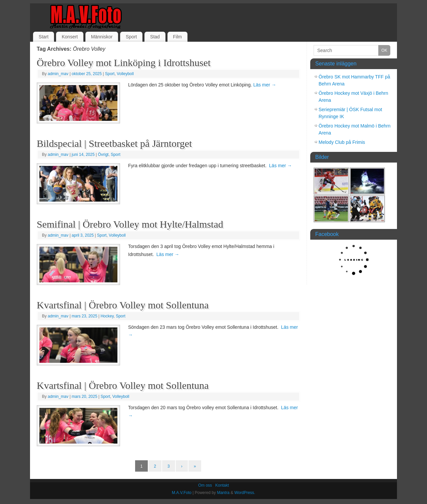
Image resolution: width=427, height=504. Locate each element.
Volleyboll (125, 74)
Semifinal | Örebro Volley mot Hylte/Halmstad (130, 224)
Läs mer (265, 85)
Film (177, 37)
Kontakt (222, 485)
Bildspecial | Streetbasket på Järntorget (114, 143)
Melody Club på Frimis (342, 142)
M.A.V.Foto (182, 493)
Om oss (205, 485)
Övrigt (103, 155)
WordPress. (245, 493)
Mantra (223, 493)
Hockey (107, 316)
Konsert (70, 37)
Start (44, 37)
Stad (155, 37)
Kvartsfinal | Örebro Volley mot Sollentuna (123, 305)
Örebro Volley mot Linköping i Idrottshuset (124, 63)
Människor (102, 37)
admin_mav (58, 74)
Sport (131, 37)
